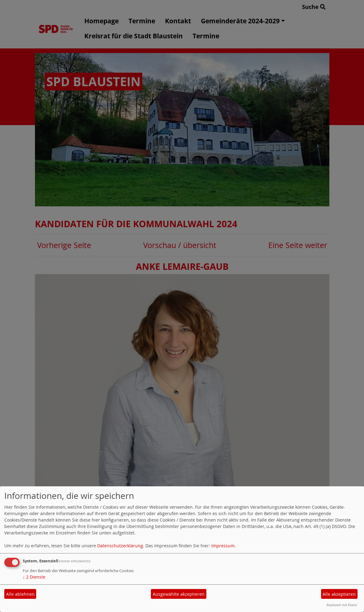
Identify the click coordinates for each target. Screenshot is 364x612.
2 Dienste (34, 577)
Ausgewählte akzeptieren (179, 594)
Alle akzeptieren (339, 594)
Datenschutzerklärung (120, 546)
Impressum (223, 546)
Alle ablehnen (20, 594)
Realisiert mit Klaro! (342, 605)
